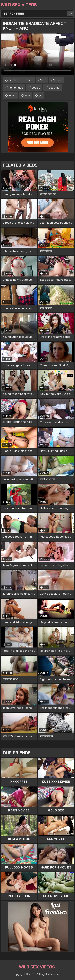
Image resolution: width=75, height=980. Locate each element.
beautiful (54, 88)
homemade (16, 88)
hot (44, 80)
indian (12, 95)
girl (40, 95)
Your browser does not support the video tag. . (37, 54)
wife (27, 95)
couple (36, 88)
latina (58, 80)
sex (30, 80)
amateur (14, 80)
